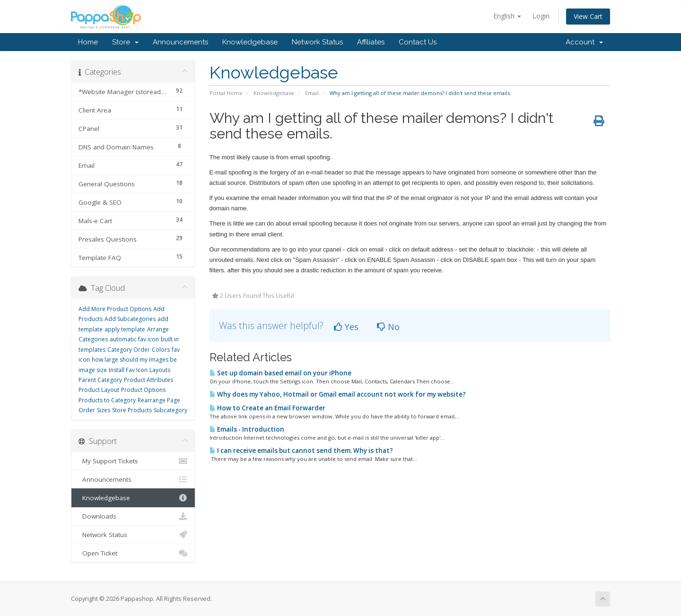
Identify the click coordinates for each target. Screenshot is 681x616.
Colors (161, 350)
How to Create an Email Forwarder (267, 408)
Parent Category (100, 380)
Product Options (143, 390)
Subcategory (170, 410)
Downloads (133, 516)
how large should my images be (134, 360)
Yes (346, 327)
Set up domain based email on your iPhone (280, 373)
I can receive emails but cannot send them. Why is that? (301, 451)
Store (125, 42)
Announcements (180, 42)
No (388, 327)
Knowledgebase (250, 42)
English (507, 16)
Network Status (317, 42)
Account (584, 42)
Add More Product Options (115, 309)
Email (312, 93)
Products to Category (107, 400)
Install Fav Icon (128, 370)
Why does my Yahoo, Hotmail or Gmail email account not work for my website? (338, 394)
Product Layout (99, 390)
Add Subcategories (130, 319)
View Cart (588, 16)
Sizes (104, 410)
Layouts (160, 370)
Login (541, 16)
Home (88, 42)
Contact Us (418, 42)
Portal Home (226, 93)
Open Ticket (133, 553)
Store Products (132, 410)
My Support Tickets (133, 461)
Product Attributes (148, 380)
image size (93, 370)
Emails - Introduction (247, 429)
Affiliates (371, 42)
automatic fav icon (134, 339)
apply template (125, 329)
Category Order (129, 350)
